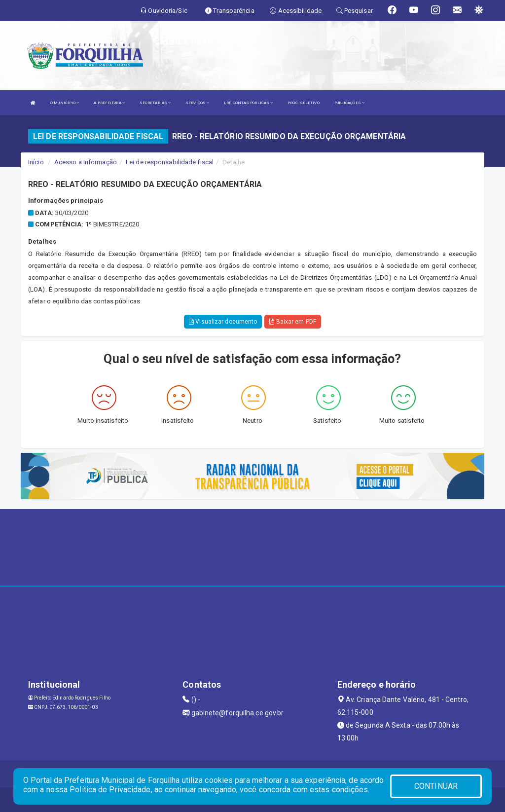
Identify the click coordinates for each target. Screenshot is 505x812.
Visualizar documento (223, 322)
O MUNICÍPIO (65, 103)
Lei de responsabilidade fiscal (170, 162)
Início (36, 162)
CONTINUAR (436, 786)
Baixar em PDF (293, 322)
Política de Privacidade (110, 790)
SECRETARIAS (155, 103)
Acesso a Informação (86, 162)
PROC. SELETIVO (303, 103)
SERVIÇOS (197, 103)
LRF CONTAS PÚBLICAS (248, 103)
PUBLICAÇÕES (349, 103)
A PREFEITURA (109, 103)
